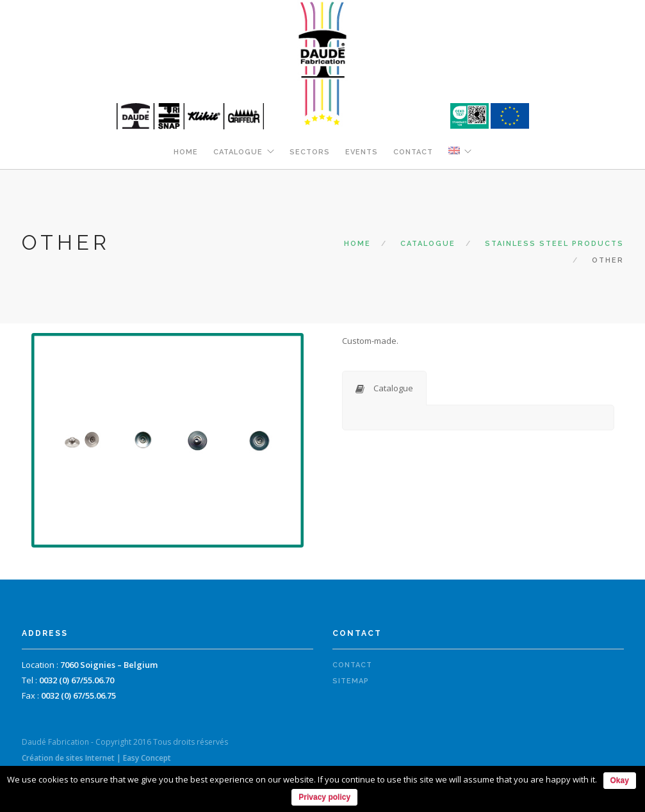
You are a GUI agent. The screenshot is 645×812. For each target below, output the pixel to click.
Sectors (310, 152)
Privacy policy (324, 797)
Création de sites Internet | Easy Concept (96, 758)
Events (362, 152)
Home (186, 152)
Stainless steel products (554, 244)
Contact (413, 152)
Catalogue (238, 152)
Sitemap (351, 681)
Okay (620, 781)
